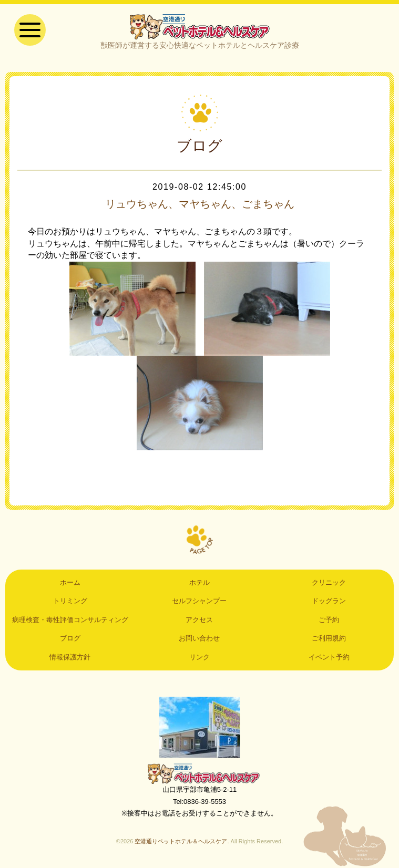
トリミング (70, 601)
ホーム (70, 582)
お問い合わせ (199, 638)
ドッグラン (329, 601)
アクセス (199, 620)
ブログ (70, 638)
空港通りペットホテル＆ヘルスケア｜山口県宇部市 (200, 26)
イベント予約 (329, 657)
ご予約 (329, 620)
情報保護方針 (70, 657)
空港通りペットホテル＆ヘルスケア (200, 773)
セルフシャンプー (199, 601)
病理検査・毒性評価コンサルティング (70, 620)
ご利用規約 (329, 638)
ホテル (199, 582)
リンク (199, 657)
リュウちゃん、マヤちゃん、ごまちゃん (200, 204)
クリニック (329, 582)
